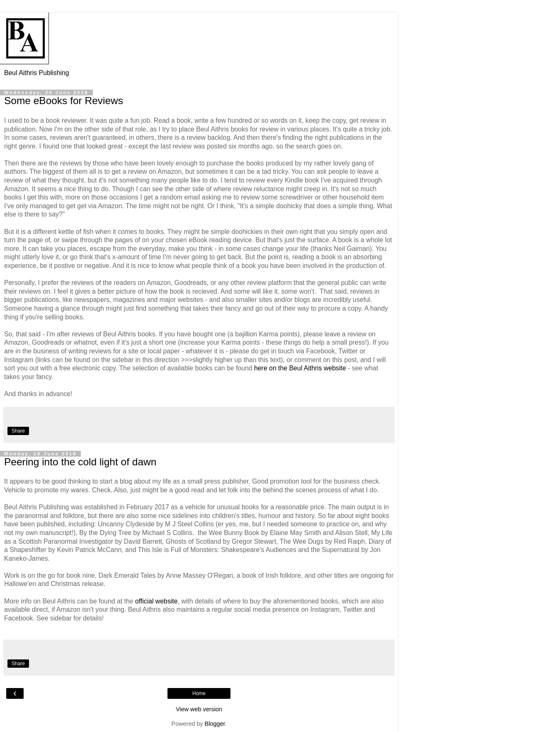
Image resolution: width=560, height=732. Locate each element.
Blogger (215, 724)
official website (156, 601)
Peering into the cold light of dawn (80, 462)
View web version (199, 709)
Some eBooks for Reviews (64, 101)
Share (18, 431)
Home (199, 693)
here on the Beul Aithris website (300, 368)
